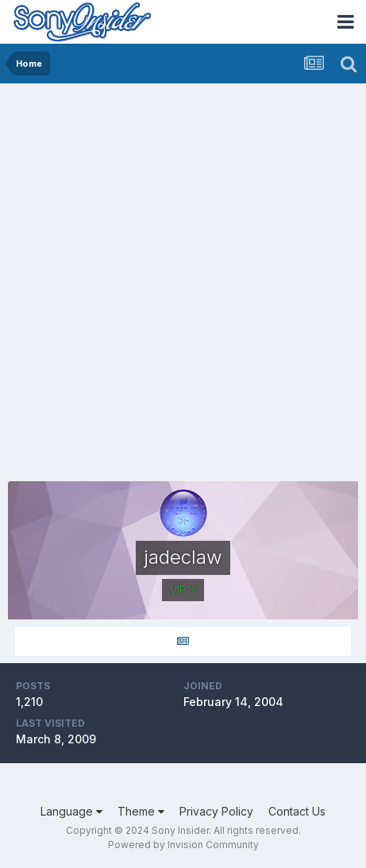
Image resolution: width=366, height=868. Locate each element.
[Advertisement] (183, 274)
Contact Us (297, 811)
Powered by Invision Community (183, 845)
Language (71, 811)
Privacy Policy (216, 811)
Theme (141, 811)
